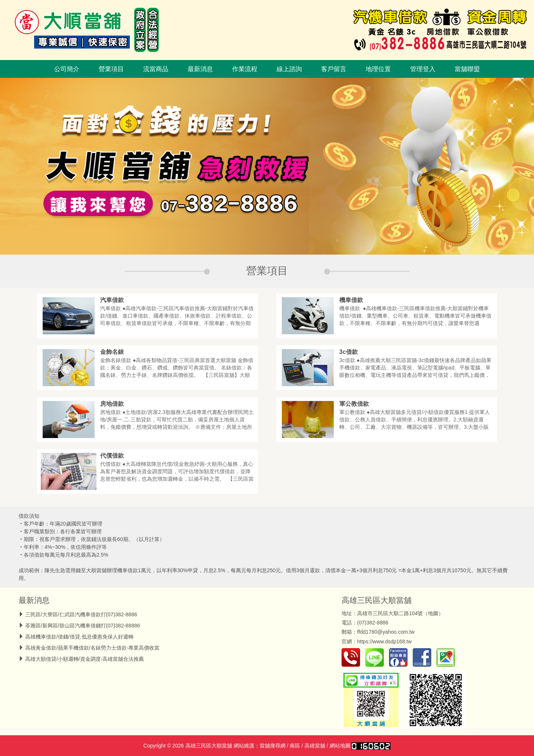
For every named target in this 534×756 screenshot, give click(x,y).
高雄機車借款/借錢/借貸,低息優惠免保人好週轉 (79, 637)
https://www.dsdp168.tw (384, 641)
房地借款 (112, 404)
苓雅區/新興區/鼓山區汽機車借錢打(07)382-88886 (83, 626)
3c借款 (349, 352)
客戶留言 (334, 69)
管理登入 (423, 69)
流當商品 (156, 69)
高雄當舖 (315, 746)
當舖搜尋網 (273, 746)
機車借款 (351, 300)
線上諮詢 (289, 69)
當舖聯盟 (467, 69)
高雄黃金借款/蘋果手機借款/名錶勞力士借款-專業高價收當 (92, 648)
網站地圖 (340, 746)
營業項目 (111, 69)
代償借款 (112, 456)
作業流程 (245, 69)
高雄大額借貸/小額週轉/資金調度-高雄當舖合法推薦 (85, 659)
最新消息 (200, 69)
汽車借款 (112, 300)
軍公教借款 (354, 404)
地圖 (433, 613)
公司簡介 (67, 69)
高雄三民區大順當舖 (377, 600)
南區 (295, 746)
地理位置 (378, 69)
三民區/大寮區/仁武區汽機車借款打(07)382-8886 (81, 614)
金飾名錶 (112, 352)
